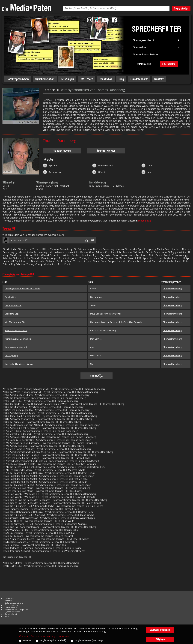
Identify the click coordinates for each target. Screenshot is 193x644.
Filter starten (169, 64)
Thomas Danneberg (59, 141)
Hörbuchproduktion (18, 79)
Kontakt (159, 79)
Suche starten (181, 8)
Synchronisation (45, 79)
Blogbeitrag (144, 221)
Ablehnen (160, 639)
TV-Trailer (87, 79)
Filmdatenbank (139, 79)
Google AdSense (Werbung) (88, 640)
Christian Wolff (19, 240)
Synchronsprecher (12, 612)
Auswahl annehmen (160, 630)
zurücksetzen (144, 64)
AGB (7, 616)
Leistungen (67, 79)
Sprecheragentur (12, 605)
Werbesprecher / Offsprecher (17, 610)
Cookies (24, 636)
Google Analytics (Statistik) (52, 640)
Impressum (10, 599)
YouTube (27, 640)
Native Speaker (11, 607)
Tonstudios (106, 79)
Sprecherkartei (11, 614)
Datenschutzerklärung (14, 603)
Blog (121, 79)
